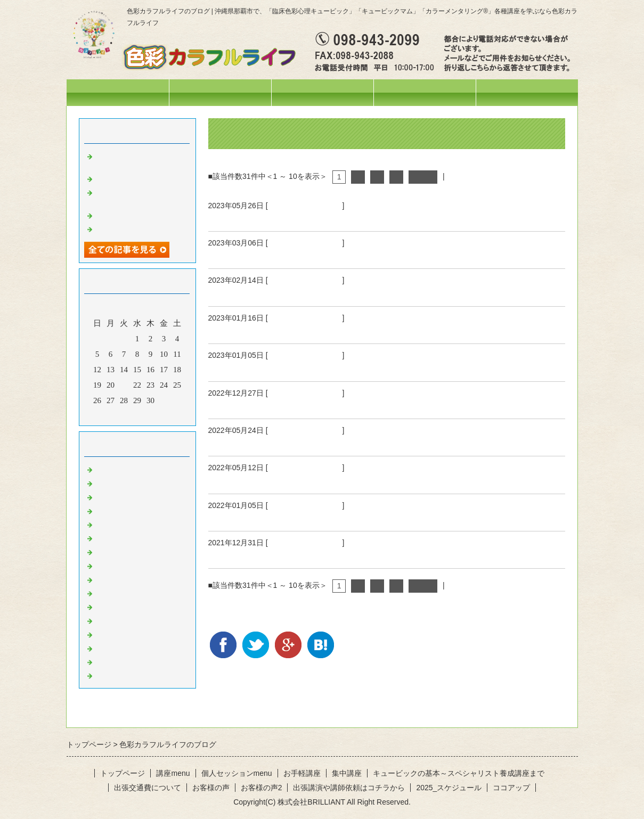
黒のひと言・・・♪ (129, 675)
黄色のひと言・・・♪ (133, 579)
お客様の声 (211, 788)
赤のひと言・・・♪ (129, 551)
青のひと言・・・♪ (129, 606)
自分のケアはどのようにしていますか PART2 (308, 443)
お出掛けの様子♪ (125, 524)
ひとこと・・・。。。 (305, 206)
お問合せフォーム (527, 92)
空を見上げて (237, 218)
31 (164, 400)
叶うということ (242, 256)
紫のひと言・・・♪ (129, 620)
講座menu (322, 92)
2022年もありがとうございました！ (285, 406)
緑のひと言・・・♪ (129, 593)
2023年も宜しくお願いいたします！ (285, 368)
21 (124, 385)
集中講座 (347, 773)
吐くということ (242, 293)
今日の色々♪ (117, 510)
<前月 (117, 415)
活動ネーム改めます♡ (135, 215)
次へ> (423, 177)
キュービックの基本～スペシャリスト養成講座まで (459, 773)
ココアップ (511, 788)
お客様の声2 (262, 788)
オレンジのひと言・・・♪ (141, 565)
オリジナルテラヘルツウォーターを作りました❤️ (143, 196)
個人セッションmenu (424, 92)
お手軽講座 (302, 773)
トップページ (118, 92)
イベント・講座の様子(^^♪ (142, 496)
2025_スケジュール (449, 788)
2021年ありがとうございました (275, 555)
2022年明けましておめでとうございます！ (299, 518)
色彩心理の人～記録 (131, 537)
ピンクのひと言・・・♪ (137, 634)
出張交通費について (148, 788)
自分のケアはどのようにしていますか (290, 481)
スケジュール (220, 92)
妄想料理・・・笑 (127, 178)
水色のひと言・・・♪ (133, 648)
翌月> (157, 415)
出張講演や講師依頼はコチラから (349, 788)
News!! (107, 469)
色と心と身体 (237, 331)
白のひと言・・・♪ (129, 661)
